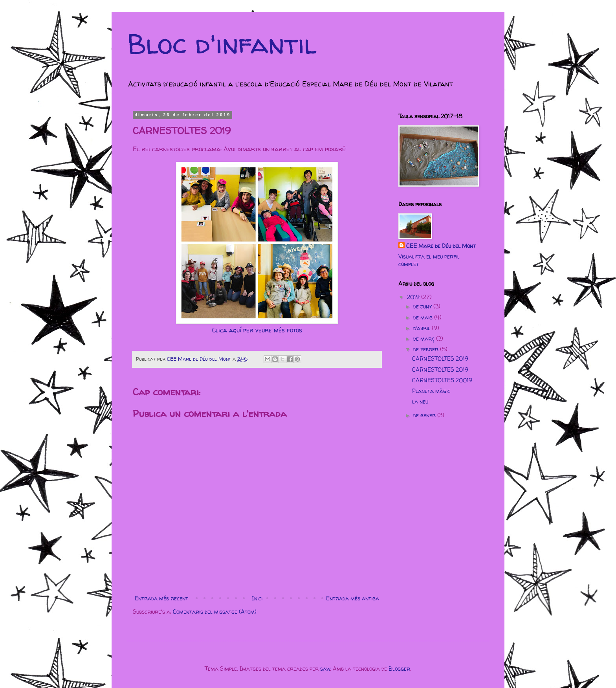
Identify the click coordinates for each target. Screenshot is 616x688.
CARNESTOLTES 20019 (442, 380)
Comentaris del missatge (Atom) (215, 612)
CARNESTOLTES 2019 (440, 359)
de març (425, 338)
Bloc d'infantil (222, 44)
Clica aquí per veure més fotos (257, 330)
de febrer (427, 349)
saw (325, 669)
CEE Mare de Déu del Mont (441, 246)
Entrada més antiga (353, 598)
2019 (414, 297)
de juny (423, 306)
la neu (420, 401)
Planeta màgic (431, 391)
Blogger (399, 669)
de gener (425, 415)
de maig (424, 317)
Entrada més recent (161, 598)
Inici (257, 598)
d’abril (423, 328)
